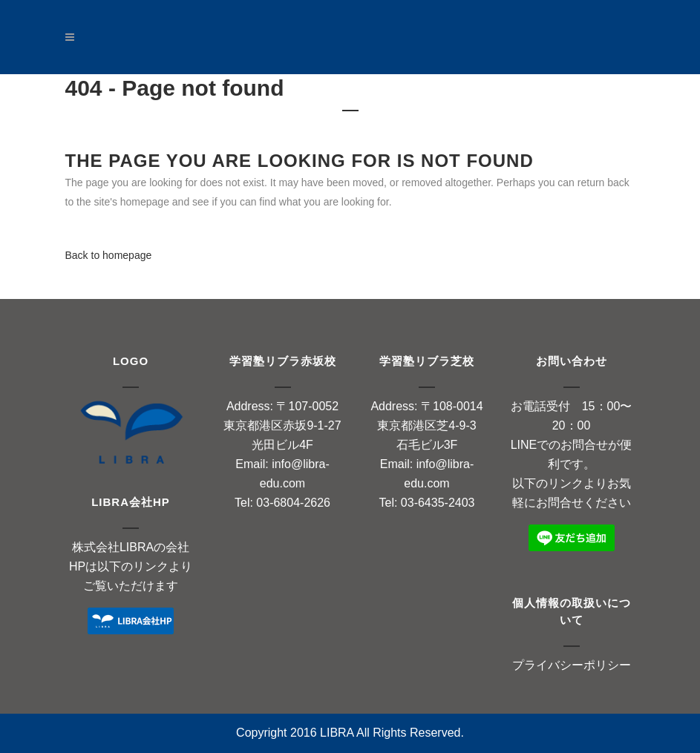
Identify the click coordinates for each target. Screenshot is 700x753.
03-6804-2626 (293, 503)
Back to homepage (109, 255)
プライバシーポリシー (572, 665)
